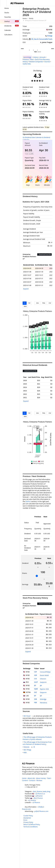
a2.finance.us (40, 794)
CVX (36, 679)
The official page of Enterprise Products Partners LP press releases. (37, 738)
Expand (26, 289)
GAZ (36, 692)
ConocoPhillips (45, 672)
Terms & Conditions (31, 827)
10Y (29, 303)
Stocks (31, 18)
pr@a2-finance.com (41, 811)
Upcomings (27, 57)
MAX (25, 306)
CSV (50, 303)
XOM (36, 675)
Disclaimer (27, 818)
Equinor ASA (44, 689)
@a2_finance (38, 798)
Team (49, 778)
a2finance (39, 796)
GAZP (36, 682)
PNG (43, 303)
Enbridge (43, 699)
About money (41, 778)
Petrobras (43, 703)
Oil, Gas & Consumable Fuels (42, 39)
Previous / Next (28, 59)
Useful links (27, 64)
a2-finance (36, 802)
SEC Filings (28, 750)
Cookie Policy (28, 816)
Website (27, 747)
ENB (36, 699)
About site (31, 778)
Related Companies (36, 62)
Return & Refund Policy (32, 824)
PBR (36, 703)
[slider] (37, 576)
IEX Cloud (27, 716)
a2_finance (32, 800)
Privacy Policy (28, 822)
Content (25, 780)
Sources (47, 62)
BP (35, 686)
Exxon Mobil (44, 675)
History (36, 57)
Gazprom (43, 682)
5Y (25, 303)
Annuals (43, 57)
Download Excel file (44, 254)
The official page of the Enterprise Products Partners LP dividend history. (37, 743)
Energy (50, 36)
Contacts (32, 780)
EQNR (36, 689)
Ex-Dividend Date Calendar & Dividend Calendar (36, 139)
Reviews (39, 780)
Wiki (26, 752)
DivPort (28, 501)
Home (25, 18)
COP (36, 672)
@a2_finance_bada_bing (42, 791)
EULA (25, 820)
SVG (37, 303)
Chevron (43, 679)
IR (34, 747)
